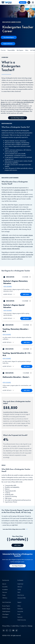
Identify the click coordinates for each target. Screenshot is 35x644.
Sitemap (30, 626)
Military (19, 606)
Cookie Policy (15, 626)
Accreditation (5, 589)
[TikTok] (16, 631)
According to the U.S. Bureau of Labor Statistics (15, 412)
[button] (9, 294)
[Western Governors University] (7, 2)
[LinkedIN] (4, 631)
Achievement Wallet (21, 598)
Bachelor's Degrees (6, 609)
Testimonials (20, 617)
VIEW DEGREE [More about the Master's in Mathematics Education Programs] (7, 382)
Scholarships (5, 617)
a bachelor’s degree (20, 190)
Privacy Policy (6, 626)
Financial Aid (20, 612)
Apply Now (23, 2)
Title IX (19, 592)
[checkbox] (30, 277)
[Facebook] (7, 631)
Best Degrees (20, 50)
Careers (4, 595)
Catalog (19, 589)
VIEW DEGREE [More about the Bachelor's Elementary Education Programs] (8, 286)
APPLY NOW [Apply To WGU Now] (26, 294)
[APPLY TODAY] (18, 545)
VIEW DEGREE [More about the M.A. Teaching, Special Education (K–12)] (7, 358)
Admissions (20, 587)
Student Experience (6, 612)
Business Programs (6, 606)
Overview (3, 50)
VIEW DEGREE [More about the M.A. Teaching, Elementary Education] (7, 334)
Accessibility (5, 587)
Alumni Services (21, 595)
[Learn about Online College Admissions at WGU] (15, 529)
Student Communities (22, 620)
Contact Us (23, 626)
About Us (4, 584)
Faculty (19, 614)
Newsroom (5, 592)
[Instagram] (10, 631)
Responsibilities (11, 50)
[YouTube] (13, 631)
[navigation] (33, 2)
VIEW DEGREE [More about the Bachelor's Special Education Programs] (8, 310)
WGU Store (5, 598)
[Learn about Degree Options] (18, 118)
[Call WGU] (29, 2)
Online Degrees (6, 614)
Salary (27, 50)
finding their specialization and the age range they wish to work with (17, 103)
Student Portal (20, 584)
